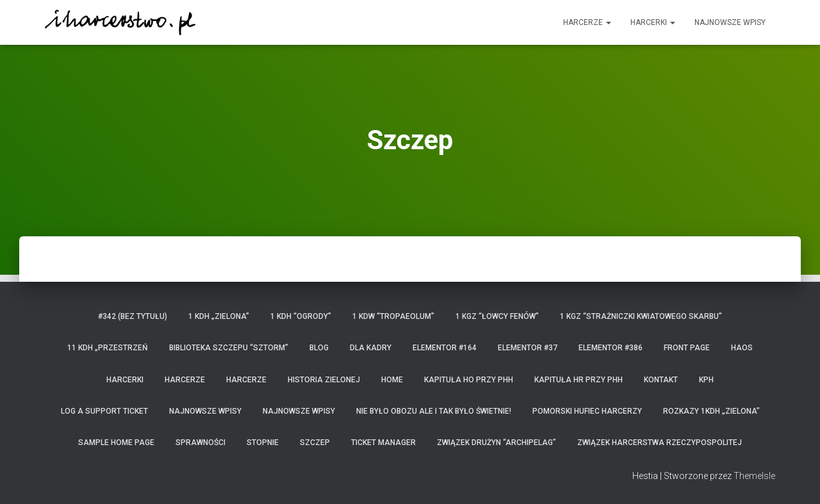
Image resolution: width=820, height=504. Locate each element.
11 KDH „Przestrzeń (108, 348)
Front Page (687, 348)
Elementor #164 (445, 348)
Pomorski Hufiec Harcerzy (587, 411)
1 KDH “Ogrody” (301, 316)
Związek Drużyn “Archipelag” (496, 443)
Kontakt (661, 380)
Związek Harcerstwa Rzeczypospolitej (660, 443)
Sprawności (201, 443)
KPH (706, 380)
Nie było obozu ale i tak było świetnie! (434, 411)
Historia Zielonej (324, 380)
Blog (319, 348)
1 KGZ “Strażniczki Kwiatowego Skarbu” (641, 316)
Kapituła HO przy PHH (469, 380)
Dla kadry (371, 348)
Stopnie (263, 443)
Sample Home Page (116, 443)
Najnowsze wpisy (730, 22)
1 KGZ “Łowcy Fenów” (497, 316)
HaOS (742, 348)
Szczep (315, 443)
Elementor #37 (528, 348)
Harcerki (653, 22)
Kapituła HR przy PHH (578, 380)
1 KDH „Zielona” (219, 316)
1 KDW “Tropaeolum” (393, 316)
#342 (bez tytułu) (133, 316)
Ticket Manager (383, 443)
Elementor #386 (611, 348)
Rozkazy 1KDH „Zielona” (711, 411)
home (392, 380)
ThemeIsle (754, 476)
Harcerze (587, 22)
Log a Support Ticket (104, 411)
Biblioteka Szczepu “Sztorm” (229, 348)
